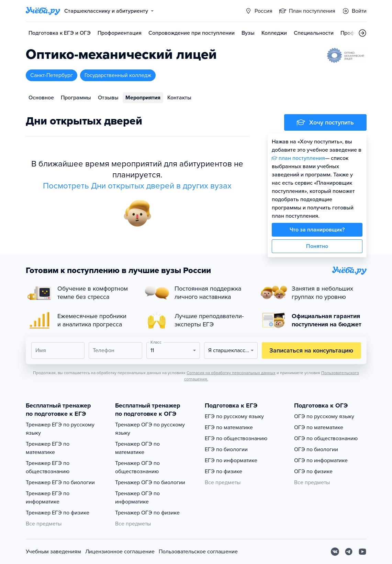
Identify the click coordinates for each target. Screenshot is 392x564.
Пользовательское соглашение (198, 552)
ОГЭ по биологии (316, 449)
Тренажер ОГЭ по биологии (150, 482)
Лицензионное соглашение (120, 552)
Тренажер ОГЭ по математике (137, 448)
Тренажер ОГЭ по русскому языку (150, 429)
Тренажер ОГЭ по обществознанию (137, 467)
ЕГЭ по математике (229, 427)
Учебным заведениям (53, 552)
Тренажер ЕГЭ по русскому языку (60, 429)
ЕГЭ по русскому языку (234, 416)
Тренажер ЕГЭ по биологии (60, 482)
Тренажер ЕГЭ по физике (58, 513)
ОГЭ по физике (313, 471)
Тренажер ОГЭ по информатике (137, 498)
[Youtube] (362, 552)
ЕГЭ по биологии (226, 449)
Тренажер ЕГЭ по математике (48, 448)
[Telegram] (349, 552)
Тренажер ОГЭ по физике (147, 513)
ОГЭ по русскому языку (324, 416)
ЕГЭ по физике (223, 471)
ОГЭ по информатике (321, 460)
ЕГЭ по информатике (231, 460)
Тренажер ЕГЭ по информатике (48, 498)
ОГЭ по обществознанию (326, 438)
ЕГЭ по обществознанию (236, 438)
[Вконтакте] (335, 552)
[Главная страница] (43, 11)
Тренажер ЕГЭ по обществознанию (48, 467)
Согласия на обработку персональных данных (231, 373)
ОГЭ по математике (319, 427)
